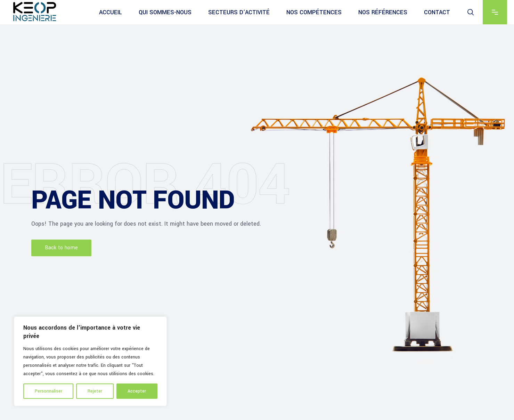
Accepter (137, 391)
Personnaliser (48, 391)
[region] (90, 361)
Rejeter (95, 391)
